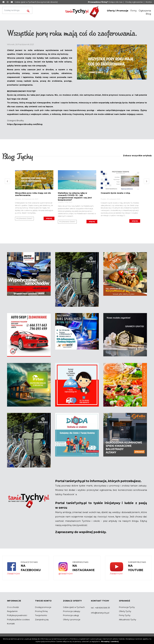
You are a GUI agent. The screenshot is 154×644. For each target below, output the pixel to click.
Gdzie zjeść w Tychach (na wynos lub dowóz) (36, 2)
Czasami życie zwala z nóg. (116, 193)
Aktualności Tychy (128, 620)
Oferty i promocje (72, 620)
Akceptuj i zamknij (110, 641)
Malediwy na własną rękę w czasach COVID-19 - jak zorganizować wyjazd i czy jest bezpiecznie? (75, 196)
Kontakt (11, 624)
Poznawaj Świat (24, 218)
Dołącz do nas (105, 2)
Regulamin (12, 611)
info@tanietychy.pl (100, 613)
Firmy (134, 11)
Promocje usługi (71, 615)
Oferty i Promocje (118, 11)
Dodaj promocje (43, 607)
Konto (149, 2)
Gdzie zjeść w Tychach (74, 607)
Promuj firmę (41, 611)
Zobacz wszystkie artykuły (137, 156)
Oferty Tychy (125, 611)
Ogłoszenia (145, 11)
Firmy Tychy (125, 615)
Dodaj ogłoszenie (134, 2)
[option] (34, 194)
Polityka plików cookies (18, 620)
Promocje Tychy (127, 607)
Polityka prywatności (17, 615)
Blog (148, 14)
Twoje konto (41, 615)
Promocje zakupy (72, 611)
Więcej (49, 218)
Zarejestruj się (42, 620)
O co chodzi (13, 607)
